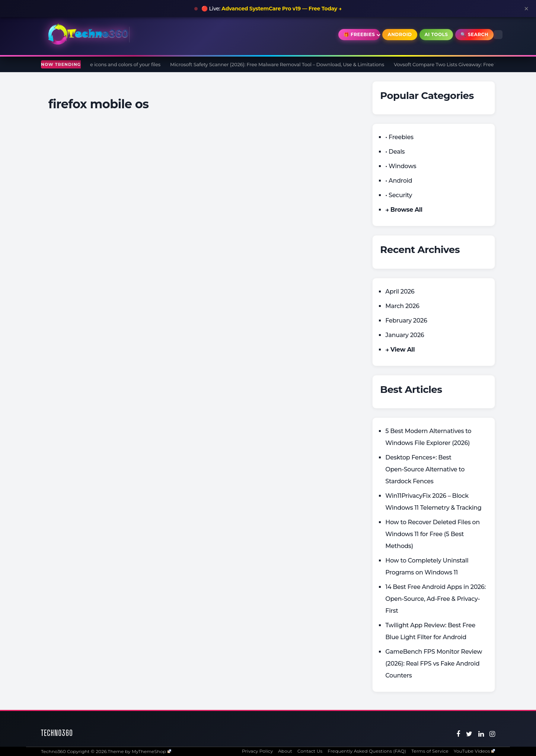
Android (400, 34)
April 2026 (400, 291)
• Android (399, 181)
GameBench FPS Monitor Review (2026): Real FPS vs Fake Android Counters (434, 664)
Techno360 (57, 733)
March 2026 (402, 306)
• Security (399, 195)
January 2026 (405, 335)
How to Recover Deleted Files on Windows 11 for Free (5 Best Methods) (433, 534)
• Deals (395, 152)
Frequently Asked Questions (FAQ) (367, 751)
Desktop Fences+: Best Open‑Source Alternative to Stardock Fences (425, 469)
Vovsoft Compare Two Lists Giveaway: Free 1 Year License (463, 64)
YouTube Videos (474, 751)
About (285, 751)
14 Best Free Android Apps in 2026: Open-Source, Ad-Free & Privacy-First (435, 599)
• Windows (401, 166)
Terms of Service (430, 751)
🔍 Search (474, 34)
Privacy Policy (257, 751)
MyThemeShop (151, 751)
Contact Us (310, 751)
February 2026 (406, 321)
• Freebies (399, 137)
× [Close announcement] (526, 9)
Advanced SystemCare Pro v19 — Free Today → (282, 9)
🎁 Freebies (359, 34)
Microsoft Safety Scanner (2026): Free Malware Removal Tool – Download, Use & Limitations (280, 64)
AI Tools (436, 34)
